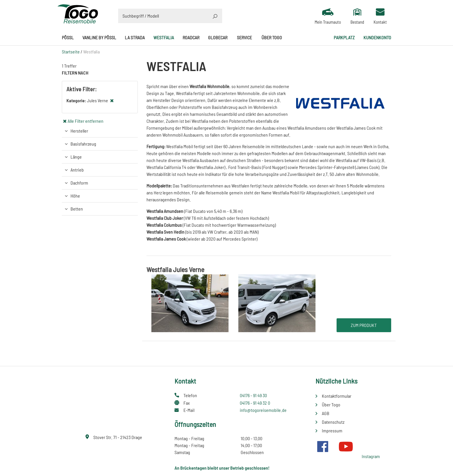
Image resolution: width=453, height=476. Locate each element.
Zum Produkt (364, 325)
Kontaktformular (337, 396)
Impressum (332, 431)
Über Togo (272, 37)
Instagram (371, 456)
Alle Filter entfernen (86, 121)
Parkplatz (344, 37)
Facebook (323, 447)
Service (244, 37)
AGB (326, 413)
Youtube (346, 447)
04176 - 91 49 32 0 (255, 403)
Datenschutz (333, 422)
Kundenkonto (377, 37)
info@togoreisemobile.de (263, 410)
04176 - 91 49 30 (253, 395)
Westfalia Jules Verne (175, 269)
